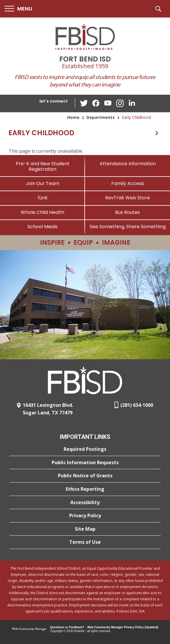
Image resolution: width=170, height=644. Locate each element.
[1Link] (42, 198)
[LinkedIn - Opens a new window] (131, 103)
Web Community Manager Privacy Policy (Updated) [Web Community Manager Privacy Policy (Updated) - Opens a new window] (123, 627)
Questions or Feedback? (67, 627)
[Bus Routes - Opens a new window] (128, 212)
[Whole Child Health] (42, 212)
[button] (18, 9)
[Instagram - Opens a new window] (120, 104)
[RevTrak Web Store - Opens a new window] (128, 198)
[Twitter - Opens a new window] (85, 103)
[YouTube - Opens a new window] (108, 103)
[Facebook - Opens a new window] (96, 103)
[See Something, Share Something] (128, 227)
